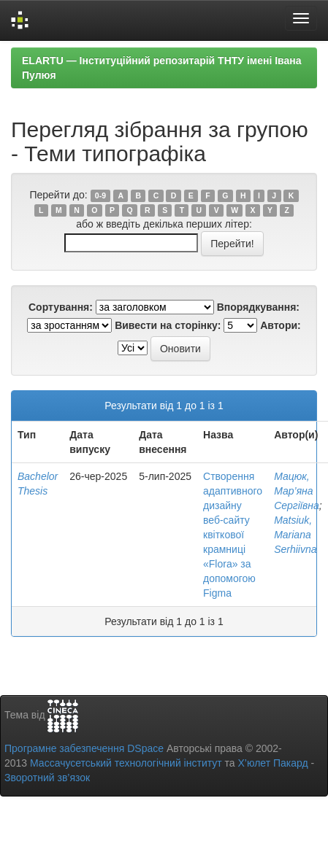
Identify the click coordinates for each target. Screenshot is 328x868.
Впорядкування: (258, 307)
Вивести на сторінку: (168, 325)
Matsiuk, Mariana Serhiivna (295, 535)
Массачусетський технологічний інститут (126, 763)
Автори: (281, 325)
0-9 (100, 195)
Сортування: (61, 307)
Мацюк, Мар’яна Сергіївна (297, 491)
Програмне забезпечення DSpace (84, 748)
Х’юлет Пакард (273, 763)
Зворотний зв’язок (47, 778)
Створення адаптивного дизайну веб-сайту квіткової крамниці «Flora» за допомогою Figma (233, 535)
